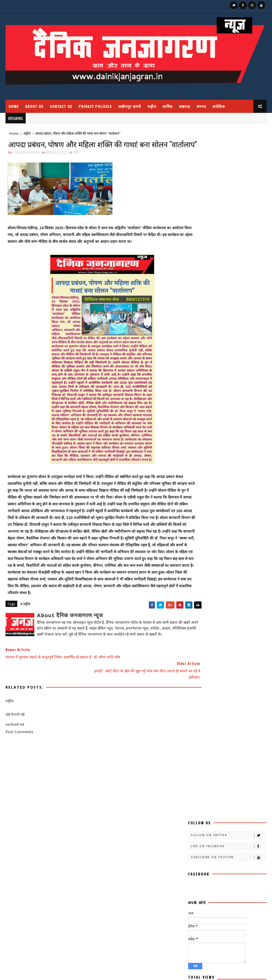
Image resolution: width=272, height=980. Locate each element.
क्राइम (250, 569)
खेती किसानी (197, 615)
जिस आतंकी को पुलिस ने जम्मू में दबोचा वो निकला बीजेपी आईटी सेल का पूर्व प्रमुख (239, 362)
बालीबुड (240, 680)
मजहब (194, 698)
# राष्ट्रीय (25, 625)
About (193, 435)
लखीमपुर (196, 735)
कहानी (194, 560)
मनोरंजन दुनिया (220, 698)
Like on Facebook (229, 157)
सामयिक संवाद (198, 771)
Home (14, 106)
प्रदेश (232, 661)
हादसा (194, 790)
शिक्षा (214, 753)
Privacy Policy (200, 450)
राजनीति (195, 716)
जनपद (201, 106)
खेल (221, 615)
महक (246, 698)
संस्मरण (195, 762)
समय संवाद (219, 762)
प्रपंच (193, 670)
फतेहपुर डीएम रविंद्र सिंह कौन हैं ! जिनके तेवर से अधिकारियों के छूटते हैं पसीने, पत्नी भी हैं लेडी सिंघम (233, 894)
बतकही (195, 680)
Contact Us (61, 106)
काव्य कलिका (219, 560)
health (226, 799)
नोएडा (219, 652)
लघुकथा (195, 744)
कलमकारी (248, 551)
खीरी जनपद (197, 606)
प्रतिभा (212, 661)
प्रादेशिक (219, 106)
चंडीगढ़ (220, 624)
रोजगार (215, 725)
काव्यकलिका (226, 569)
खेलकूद (243, 615)
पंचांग (241, 652)
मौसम (244, 707)
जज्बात (214, 634)
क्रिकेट (247, 578)
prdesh (197, 817)
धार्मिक (168, 106)
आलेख (194, 551)
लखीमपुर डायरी (130, 106)
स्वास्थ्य (244, 781)
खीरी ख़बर (196, 597)
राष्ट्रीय (152, 106)
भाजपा (239, 689)
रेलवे (193, 725)
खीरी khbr (225, 606)
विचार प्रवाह (220, 744)
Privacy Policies (95, 106)
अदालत (221, 542)
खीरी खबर (241, 588)
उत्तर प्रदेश (221, 551)
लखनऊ (185, 106)
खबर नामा (196, 588)
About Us (34, 106)
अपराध (243, 542)
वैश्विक (246, 744)
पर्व (192, 661)
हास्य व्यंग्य (217, 790)
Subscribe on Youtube (229, 168)
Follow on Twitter (229, 146)
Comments (247, 463)
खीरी (219, 588)
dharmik (198, 799)
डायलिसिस (224, 643)
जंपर (193, 634)
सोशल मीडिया (198, 781)
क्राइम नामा (197, 578)
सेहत (245, 771)
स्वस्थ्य (223, 781)
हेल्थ (239, 790)
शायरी (194, 753)
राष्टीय (219, 716)
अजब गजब (197, 542)
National (222, 808)
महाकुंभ (195, 707)
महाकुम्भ (222, 707)
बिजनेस (195, 689)
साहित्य (224, 771)
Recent (208, 463)
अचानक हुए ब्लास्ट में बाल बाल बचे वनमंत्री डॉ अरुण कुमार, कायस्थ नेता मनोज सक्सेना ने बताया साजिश (237, 384)
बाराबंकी (217, 680)
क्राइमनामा (222, 578)
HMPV (195, 808)
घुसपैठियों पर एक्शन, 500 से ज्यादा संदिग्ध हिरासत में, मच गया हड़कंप (230, 935)
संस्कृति (235, 753)
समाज (243, 762)
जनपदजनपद (198, 643)
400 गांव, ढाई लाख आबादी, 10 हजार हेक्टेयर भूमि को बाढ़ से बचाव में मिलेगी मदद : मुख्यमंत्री (238, 406)
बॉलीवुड (217, 689)
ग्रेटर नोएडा (197, 624)
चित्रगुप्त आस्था (246, 624)
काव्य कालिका (198, 569)
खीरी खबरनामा (225, 597)
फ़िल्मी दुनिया (242, 670)
